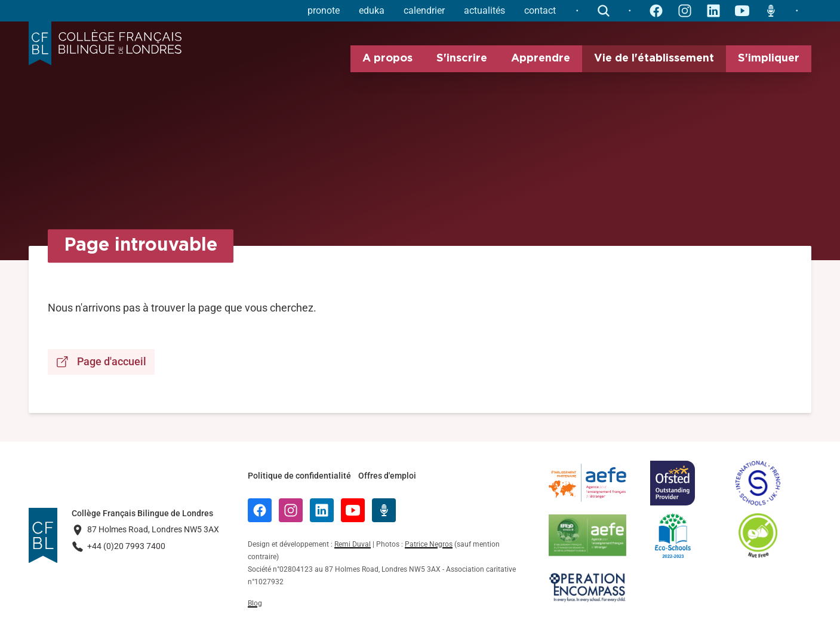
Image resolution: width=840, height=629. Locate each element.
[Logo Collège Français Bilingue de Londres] (105, 44)
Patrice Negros (429, 544)
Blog (255, 603)
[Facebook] (260, 510)
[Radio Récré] (384, 510)
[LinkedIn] (322, 510)
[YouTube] (353, 510)
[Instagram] (291, 510)
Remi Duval (353, 544)
